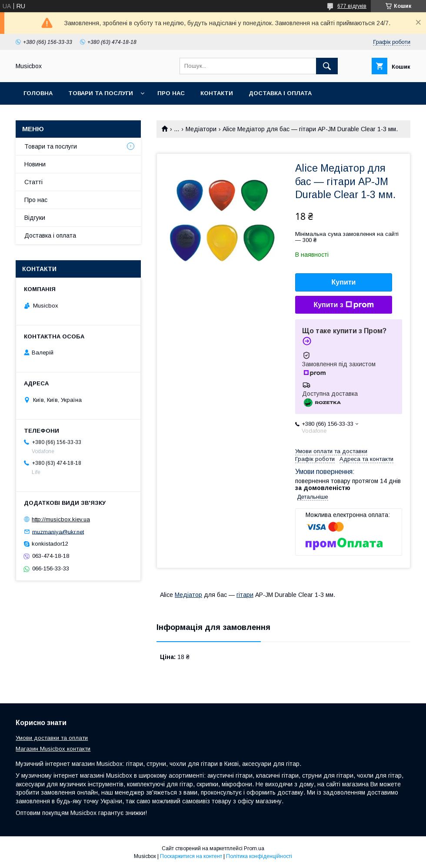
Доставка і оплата (280, 93)
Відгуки (35, 218)
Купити (344, 282)
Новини (35, 164)
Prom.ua (254, 848)
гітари (245, 595)
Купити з (343, 305)
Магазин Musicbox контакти (53, 749)
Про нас (171, 93)
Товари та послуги (101, 93)
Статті (33, 182)
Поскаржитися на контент (191, 856)
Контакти (217, 93)
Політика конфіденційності (259, 856)
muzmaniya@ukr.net (58, 532)
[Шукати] (327, 66)
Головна (38, 93)
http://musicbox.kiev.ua (61, 519)
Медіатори (201, 129)
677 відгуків (352, 6)
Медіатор (188, 595)
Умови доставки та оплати (52, 738)
